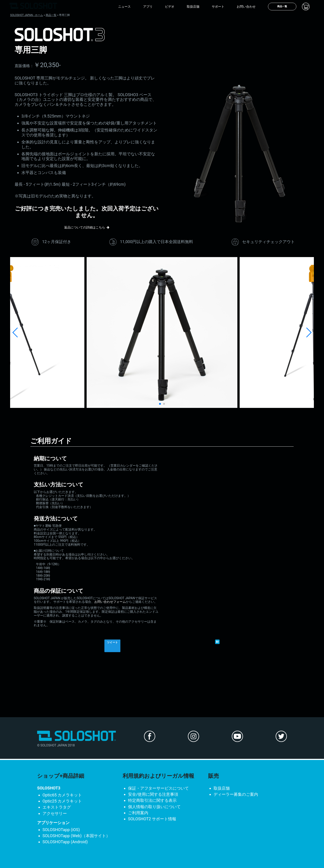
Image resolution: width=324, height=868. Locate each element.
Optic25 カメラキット (62, 801)
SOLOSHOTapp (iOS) (61, 830)
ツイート (112, 642)
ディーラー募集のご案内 (236, 794)
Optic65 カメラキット (62, 795)
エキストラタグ (57, 807)
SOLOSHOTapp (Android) (65, 842)
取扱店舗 (193, 7)
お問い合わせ (246, 7)
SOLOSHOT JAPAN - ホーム (27, 15)
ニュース (124, 7)
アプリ (148, 7)
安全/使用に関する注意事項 (153, 794)
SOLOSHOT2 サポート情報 (152, 819)
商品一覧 (282, 6)
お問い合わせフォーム (110, 602)
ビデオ (170, 7)
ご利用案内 (138, 813)
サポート (218, 7)
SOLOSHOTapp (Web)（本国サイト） (76, 836)
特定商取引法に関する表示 (152, 800)
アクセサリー (55, 813)
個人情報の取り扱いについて (154, 807)
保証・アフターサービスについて (158, 788)
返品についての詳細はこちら (85, 227)
